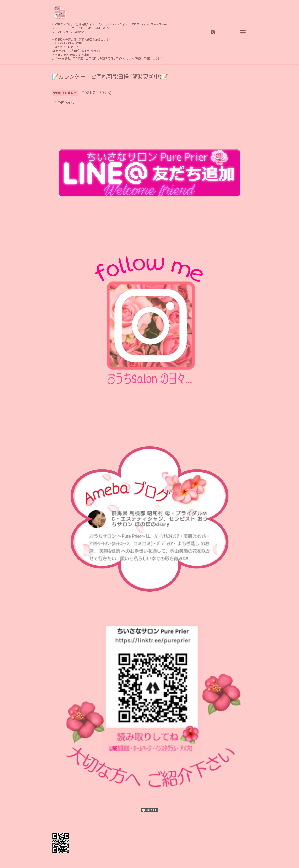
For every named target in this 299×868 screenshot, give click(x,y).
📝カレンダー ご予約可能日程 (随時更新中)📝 (110, 76)
